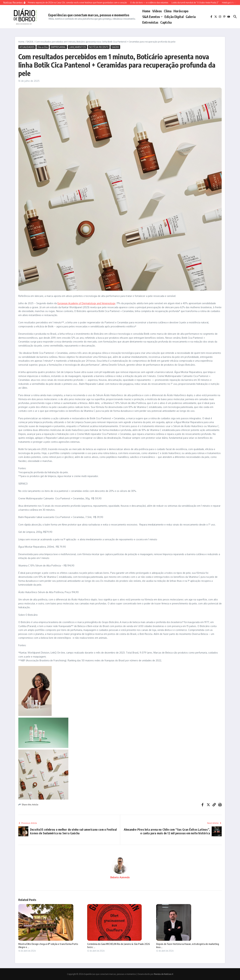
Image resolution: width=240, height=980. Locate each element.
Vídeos (157, 11)
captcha (166, 22)
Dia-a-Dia (43, 47)
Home (146, 11)
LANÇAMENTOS (77, 47)
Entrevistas (150, 22)
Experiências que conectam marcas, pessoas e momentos (89, 15)
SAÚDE (30, 42)
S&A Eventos (152, 17)
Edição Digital (174, 17)
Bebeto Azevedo (120, 877)
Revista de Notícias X (164, 974)
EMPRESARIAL (58, 47)
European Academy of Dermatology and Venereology (86, 303)
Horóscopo (181, 11)
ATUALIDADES (27, 47)
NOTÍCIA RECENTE (99, 47)
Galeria (191, 17)
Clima (168, 11)
